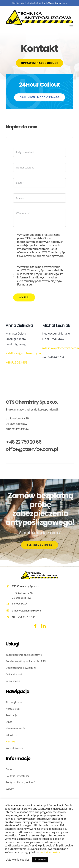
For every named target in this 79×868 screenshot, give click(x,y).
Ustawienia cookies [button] (18, 860)
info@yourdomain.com (56, 3)
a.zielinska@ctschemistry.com (24, 353)
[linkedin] (44, 626)
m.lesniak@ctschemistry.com (60, 348)
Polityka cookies (50, 852)
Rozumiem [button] (40, 859)
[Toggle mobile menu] (71, 27)
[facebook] (35, 626)
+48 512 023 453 (16, 362)
